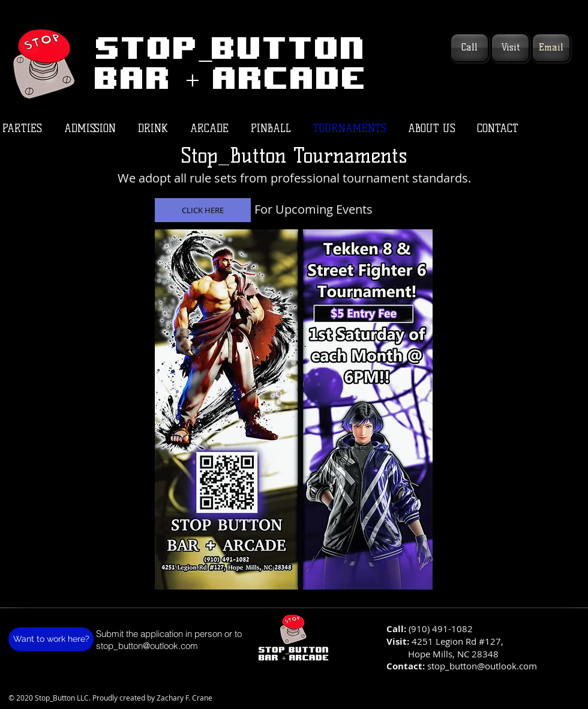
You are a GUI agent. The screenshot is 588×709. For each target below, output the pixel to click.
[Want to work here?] (51, 639)
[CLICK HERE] (203, 210)
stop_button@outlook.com (147, 646)
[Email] (551, 48)
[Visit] (510, 48)
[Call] (469, 48)
